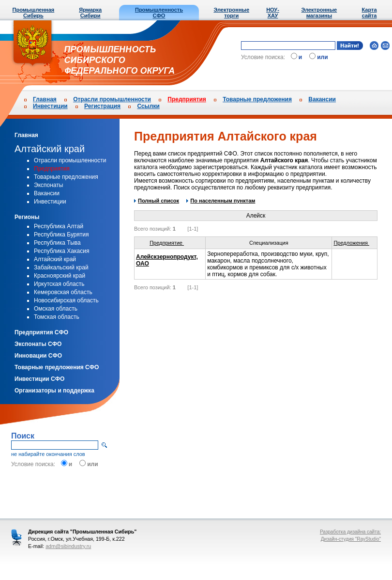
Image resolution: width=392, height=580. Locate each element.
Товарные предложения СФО (57, 367)
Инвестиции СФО (39, 379)
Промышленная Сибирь (34, 13)
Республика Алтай (59, 226)
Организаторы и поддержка (54, 391)
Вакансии (322, 99)
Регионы (27, 217)
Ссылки (148, 106)
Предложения (354, 243)
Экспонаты (48, 185)
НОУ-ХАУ (273, 13)
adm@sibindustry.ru (68, 546)
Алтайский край (50, 149)
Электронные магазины (319, 13)
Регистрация (102, 106)
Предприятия (187, 99)
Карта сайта (369, 13)
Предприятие (170, 243)
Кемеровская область (63, 292)
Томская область (57, 317)
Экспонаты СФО (38, 344)
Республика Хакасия (61, 251)
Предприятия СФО (41, 332)
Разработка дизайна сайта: (350, 532)
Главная (45, 99)
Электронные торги (231, 13)
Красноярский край (60, 276)
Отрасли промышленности (112, 99)
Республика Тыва (57, 243)
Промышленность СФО (159, 13)
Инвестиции (50, 106)
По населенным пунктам (221, 201)
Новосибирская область (66, 300)
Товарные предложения (257, 99)
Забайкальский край (61, 267)
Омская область (56, 309)
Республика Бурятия (61, 235)
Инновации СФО (38, 356)
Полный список (157, 201)
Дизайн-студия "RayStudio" (351, 539)
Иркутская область (59, 284)
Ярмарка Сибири (90, 13)
